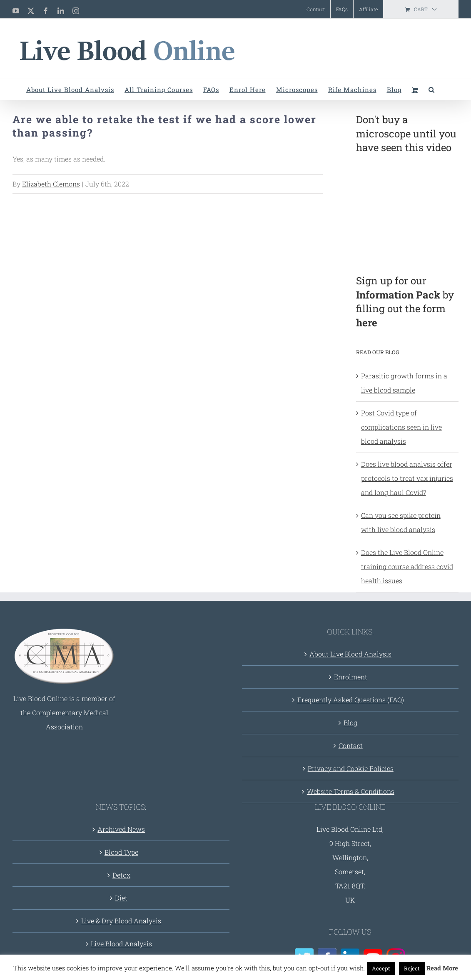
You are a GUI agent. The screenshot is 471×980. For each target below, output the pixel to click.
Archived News (121, 829)
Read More (442, 968)
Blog (350, 723)
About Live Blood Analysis (350, 654)
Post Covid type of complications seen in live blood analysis (401, 427)
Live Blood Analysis (121, 944)
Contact (351, 745)
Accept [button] (381, 968)
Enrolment (351, 677)
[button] (432, 90)
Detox (121, 875)
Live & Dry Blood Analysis (121, 921)
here (367, 323)
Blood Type (121, 852)
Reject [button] (412, 968)
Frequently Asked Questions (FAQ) (351, 700)
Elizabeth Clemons (51, 184)
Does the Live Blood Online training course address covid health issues (407, 566)
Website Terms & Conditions (351, 791)
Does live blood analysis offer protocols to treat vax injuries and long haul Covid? (407, 478)
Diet (121, 898)
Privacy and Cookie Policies (351, 768)
